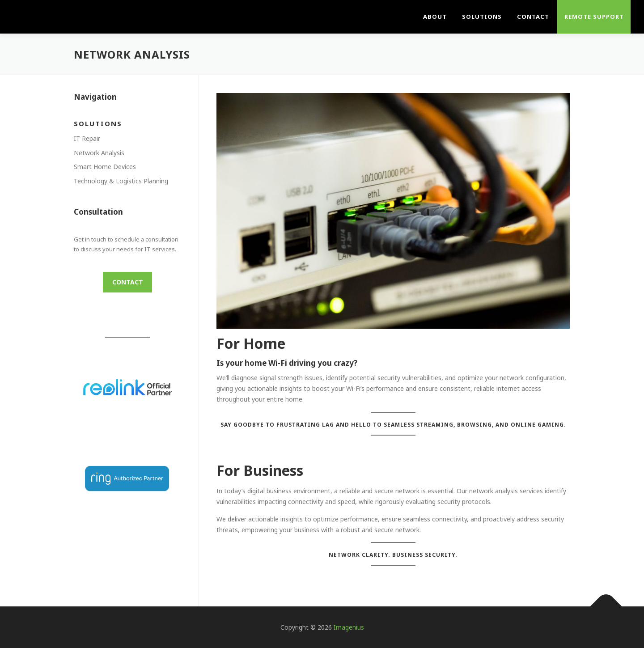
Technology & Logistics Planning (121, 181)
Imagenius (349, 627)
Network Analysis (99, 153)
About (435, 17)
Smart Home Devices (105, 167)
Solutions (482, 17)
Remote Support (594, 17)
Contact (533, 17)
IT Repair (87, 138)
